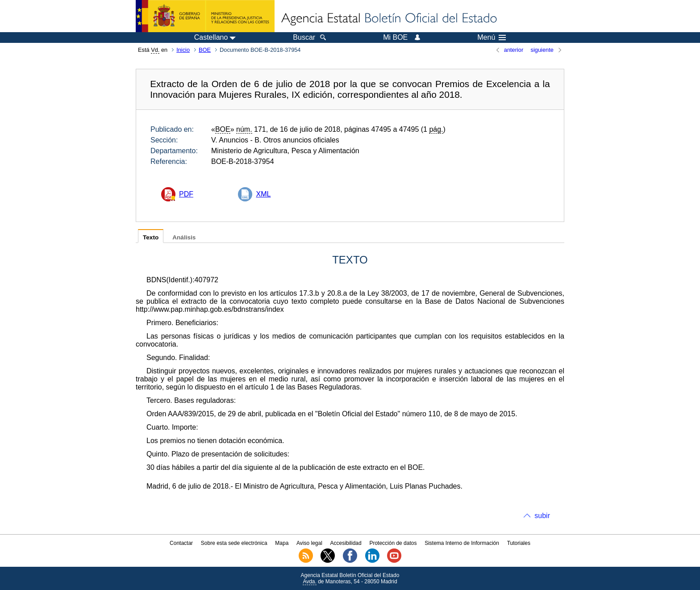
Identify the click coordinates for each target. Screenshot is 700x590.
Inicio (183, 50)
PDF (186, 194)
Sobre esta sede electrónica (234, 543)
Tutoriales (519, 543)
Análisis (184, 237)
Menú (492, 38)
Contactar (181, 543)
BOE (205, 50)
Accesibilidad (346, 543)
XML (263, 194)
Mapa (282, 543)
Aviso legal (309, 543)
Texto (151, 237)
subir (542, 516)
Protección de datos (393, 543)
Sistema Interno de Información (462, 543)
